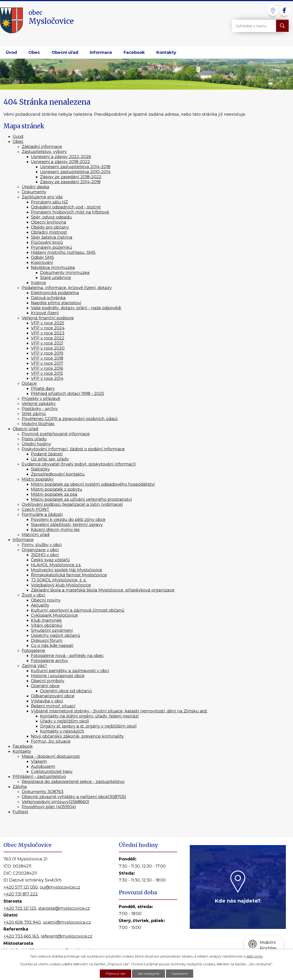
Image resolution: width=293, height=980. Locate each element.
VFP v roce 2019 (47, 353)
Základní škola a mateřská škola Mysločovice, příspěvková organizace (103, 590)
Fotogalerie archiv (49, 661)
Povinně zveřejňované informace (56, 434)
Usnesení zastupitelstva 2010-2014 (75, 172)
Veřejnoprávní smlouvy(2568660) (56, 802)
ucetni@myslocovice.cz (67, 922)
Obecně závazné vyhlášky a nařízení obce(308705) (74, 797)
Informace (101, 52)
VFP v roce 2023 (48, 333)
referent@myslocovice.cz (66, 936)
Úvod (11, 52)
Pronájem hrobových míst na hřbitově (70, 212)
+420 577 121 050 (21, 887)
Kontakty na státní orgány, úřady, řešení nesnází (89, 716)
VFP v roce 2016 (47, 368)
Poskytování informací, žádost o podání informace (73, 449)
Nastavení (180, 973)
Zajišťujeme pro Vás (42, 197)
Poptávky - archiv (40, 409)
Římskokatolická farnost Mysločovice (69, 575)
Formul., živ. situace (51, 741)
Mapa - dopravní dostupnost (51, 756)
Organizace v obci (40, 550)
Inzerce (38, 283)
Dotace (29, 383)
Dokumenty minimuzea (65, 273)
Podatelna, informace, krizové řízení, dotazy (67, 288)
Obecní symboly (48, 681)
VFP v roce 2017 (47, 363)
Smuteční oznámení (52, 630)
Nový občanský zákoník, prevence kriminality (77, 736)
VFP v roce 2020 (48, 348)
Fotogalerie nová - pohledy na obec (67, 656)
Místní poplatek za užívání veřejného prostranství (81, 499)
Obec (34, 52)
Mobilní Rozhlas (38, 424)
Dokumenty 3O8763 (43, 792)
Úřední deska (35, 187)
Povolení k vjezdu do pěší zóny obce (68, 520)
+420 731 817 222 (21, 894)
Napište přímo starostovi (56, 303)
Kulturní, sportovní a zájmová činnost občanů (78, 610)
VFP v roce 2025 (47, 323)
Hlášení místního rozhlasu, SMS (63, 252)
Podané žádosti (47, 454)
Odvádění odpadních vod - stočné (66, 207)
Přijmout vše (115, 973)
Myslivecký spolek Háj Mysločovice (66, 570)
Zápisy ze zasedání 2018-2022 (71, 177)
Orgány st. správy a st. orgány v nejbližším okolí (88, 726)
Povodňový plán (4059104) (49, 807)
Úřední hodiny (36, 444)
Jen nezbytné (149, 973)
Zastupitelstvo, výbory (44, 152)
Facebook (134, 52)
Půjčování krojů (47, 242)
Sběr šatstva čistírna (52, 237)
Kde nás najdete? (238, 901)
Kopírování (42, 263)
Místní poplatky (38, 479)
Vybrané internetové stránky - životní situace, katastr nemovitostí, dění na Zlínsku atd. (119, 711)
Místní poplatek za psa (54, 494)
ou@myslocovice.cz (60, 887)
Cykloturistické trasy (52, 772)
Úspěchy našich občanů (56, 635)
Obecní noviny (46, 600)
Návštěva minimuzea (53, 268)
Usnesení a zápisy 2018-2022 (60, 162)
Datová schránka (48, 298)
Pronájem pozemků (52, 247)
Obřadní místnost (49, 232)
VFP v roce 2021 (47, 343)
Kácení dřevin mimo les (55, 530)
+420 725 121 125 (20, 908)
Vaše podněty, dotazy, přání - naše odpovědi (76, 308)
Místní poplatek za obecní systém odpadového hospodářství (93, 484)
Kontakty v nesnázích (62, 731)
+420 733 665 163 (21, 936)
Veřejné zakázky (39, 404)
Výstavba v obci (47, 701)
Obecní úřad (65, 52)
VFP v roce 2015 (47, 373)
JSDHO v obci (45, 555)
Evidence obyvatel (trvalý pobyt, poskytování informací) (79, 464)
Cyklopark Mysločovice (54, 615)
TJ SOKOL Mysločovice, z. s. (59, 580)
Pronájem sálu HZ (49, 202)
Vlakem (39, 761)
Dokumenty (34, 192)
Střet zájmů (34, 414)
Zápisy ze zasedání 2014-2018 (70, 182)
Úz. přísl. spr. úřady (50, 459)
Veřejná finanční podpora (48, 318)
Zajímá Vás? (34, 666)
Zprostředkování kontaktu (58, 474)
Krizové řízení (45, 313)
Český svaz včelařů (50, 560)
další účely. (255, 956)
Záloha (20, 787)
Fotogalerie (33, 651)
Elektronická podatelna (55, 293)
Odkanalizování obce (53, 696)
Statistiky (40, 469)
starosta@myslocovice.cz (64, 908)
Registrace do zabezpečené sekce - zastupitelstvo (73, 782)
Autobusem (43, 766)
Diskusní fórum (47, 641)
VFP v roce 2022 (48, 338)
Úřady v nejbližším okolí (65, 721)
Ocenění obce (45, 686)
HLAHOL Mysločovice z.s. (56, 565)
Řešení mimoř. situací (53, 706)
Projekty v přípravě (41, 399)
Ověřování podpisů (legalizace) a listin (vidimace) (72, 504)
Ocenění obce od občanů (66, 691)
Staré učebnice (56, 278)
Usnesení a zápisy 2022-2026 (61, 157)
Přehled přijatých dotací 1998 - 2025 (68, 394)
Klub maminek (46, 620)
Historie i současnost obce (58, 676)
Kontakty (166, 52)
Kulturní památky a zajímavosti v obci (70, 671)
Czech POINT (35, 509)
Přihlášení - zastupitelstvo (39, 777)
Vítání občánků (47, 625)
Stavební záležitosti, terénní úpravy (67, 525)
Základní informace (42, 147)
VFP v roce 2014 (47, 378)
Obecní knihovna (49, 222)
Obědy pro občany (50, 227)
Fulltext (20, 812)
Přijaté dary (43, 389)
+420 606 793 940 (22, 922)
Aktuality (40, 605)
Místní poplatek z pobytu (57, 489)
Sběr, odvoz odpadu (51, 217)
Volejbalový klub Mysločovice (61, 585)
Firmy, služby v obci (42, 545)
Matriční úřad (36, 535)
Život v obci (34, 595)
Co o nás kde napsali (52, 646)
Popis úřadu (34, 439)
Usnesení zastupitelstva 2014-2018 (75, 167)
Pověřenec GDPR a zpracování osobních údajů (70, 419)
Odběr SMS (42, 257)
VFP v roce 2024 (48, 328)
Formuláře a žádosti (42, 515)
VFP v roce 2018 (47, 358)
